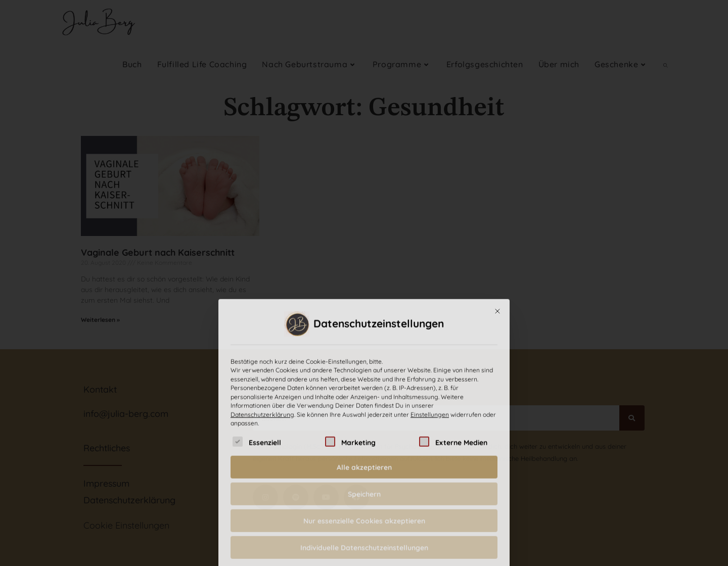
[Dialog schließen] (497, 406)
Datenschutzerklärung (262, 509)
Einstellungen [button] (430, 509)
